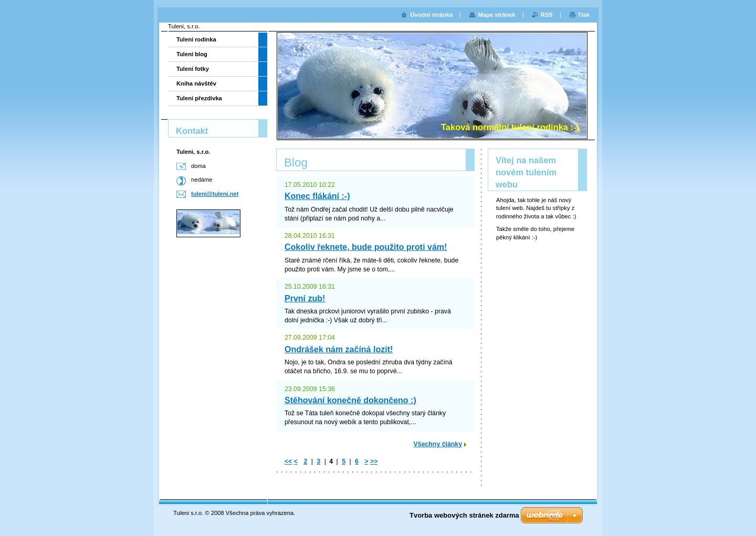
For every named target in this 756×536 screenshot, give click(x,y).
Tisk (584, 15)
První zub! (305, 298)
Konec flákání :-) (317, 196)
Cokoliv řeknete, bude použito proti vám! (366, 247)
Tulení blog (192, 54)
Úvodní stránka (431, 15)
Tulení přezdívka (199, 98)
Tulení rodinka (196, 39)
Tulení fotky (193, 69)
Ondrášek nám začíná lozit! (339, 349)
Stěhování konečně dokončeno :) (350, 400)
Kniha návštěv (196, 83)
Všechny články (438, 444)
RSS (547, 15)
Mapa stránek (497, 15)
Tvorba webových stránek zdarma (464, 515)
